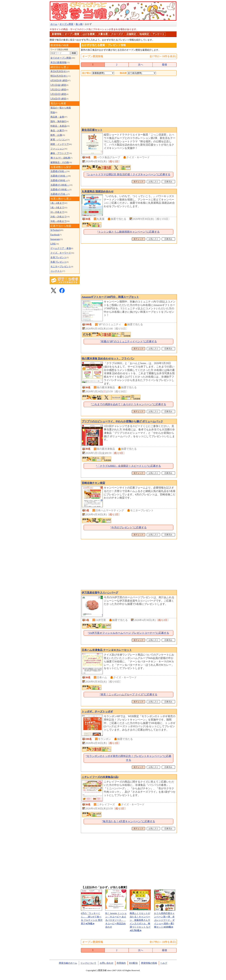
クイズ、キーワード (61, 253)
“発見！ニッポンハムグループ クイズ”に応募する (128, 694)
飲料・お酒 (56, 135)
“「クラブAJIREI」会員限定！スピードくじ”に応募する (128, 466)
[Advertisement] (129, 102)
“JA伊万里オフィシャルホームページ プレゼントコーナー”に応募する (129, 633)
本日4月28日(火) (59, 71)
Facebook (55, 235)
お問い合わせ (107, 963)
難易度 (123, 73)
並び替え (87, 73)
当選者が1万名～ (59, 194)
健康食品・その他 (60, 162)
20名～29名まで (58, 217)
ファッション (57, 149)
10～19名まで (57, 212)
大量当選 (103, 34)
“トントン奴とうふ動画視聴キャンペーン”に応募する (128, 232)
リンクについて (88, 963)
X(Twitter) (55, 230)
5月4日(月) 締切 (58, 99)
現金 (53, 112)
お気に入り (153, 182)
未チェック (138, 182)
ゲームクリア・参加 (61, 248)
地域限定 (144, 34)
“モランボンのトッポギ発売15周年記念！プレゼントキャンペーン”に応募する (128, 758)
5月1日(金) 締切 (58, 85)
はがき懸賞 (89, 34)
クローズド (117, 34)
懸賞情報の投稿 (149, 963)
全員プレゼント (58, 257)
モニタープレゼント (61, 267)
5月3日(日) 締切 (58, 94)
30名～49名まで (58, 221)
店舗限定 (131, 34)
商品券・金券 (57, 117)
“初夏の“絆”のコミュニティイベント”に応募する (128, 341)
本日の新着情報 (58, 62)
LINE (53, 244)
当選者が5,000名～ (60, 190)
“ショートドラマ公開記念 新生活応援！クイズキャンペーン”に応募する (128, 174)
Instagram (55, 239)
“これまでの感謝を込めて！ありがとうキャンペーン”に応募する (128, 404)
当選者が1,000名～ (60, 185)
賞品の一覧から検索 (61, 108)
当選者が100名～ (59, 176)
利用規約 (121, 963)
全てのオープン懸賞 (61, 58)
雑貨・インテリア (60, 144)
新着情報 (57, 34)
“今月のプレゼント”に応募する (128, 527)
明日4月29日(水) (59, 76)
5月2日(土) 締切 (58, 90)
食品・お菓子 (57, 131)
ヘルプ (164, 963)
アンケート (158, 34)
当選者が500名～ (59, 180)
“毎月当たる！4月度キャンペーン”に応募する (128, 821)
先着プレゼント (58, 262)
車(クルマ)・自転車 (60, 158)
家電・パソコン (58, 140)
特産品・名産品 (58, 126)
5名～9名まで (57, 208)
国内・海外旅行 (58, 121)
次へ (141, 65)
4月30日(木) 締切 (59, 81)
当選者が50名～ (58, 171)
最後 (164, 65)
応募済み (168, 182)
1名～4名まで (57, 203)
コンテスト (56, 271)
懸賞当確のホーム (68, 963)
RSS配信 (134, 963)
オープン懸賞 (72, 34)
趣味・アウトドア (60, 153)
